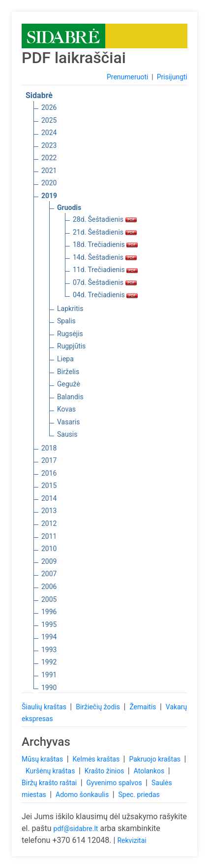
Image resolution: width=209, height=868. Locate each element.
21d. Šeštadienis (105, 232)
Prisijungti (172, 77)
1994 (49, 637)
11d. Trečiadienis (105, 270)
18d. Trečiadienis (105, 244)
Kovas (66, 409)
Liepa (65, 359)
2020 (49, 183)
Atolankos (150, 771)
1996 (49, 612)
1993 (49, 650)
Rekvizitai (132, 840)
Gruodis (69, 208)
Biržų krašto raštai (50, 783)
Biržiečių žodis (99, 707)
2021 (49, 171)
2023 (49, 145)
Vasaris (68, 422)
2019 (49, 196)
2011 (49, 536)
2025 (49, 120)
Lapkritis (70, 309)
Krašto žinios (105, 771)
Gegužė (69, 384)
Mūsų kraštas (43, 759)
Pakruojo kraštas (155, 759)
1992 (49, 662)
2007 (49, 574)
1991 (49, 675)
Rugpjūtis (71, 346)
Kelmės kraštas (97, 759)
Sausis (67, 434)
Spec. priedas (139, 795)
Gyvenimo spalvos (115, 783)
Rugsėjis (70, 334)
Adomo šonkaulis (83, 795)
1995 (49, 625)
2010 (49, 549)
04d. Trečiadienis (105, 295)
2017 (49, 460)
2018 (49, 448)
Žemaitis (144, 707)
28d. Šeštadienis (105, 219)
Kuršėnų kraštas (51, 771)
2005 (49, 599)
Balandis (70, 397)
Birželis (68, 372)
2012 (49, 523)
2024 (49, 133)
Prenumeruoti (127, 77)
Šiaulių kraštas (45, 707)
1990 (49, 688)
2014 (49, 498)
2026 (49, 107)
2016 (49, 473)
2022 (49, 158)
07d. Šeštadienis (105, 282)
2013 (49, 511)
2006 (49, 587)
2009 (49, 561)
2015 (49, 486)
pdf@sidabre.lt (76, 829)
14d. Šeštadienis (105, 257)
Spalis (66, 321)
